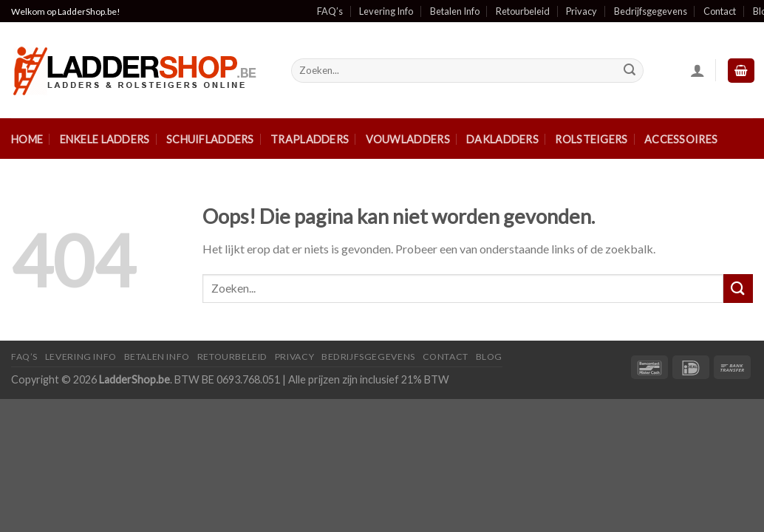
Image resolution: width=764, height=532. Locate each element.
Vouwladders (408, 139)
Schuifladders (210, 139)
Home (27, 139)
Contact (720, 11)
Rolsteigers (591, 139)
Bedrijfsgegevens (651, 11)
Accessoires (681, 139)
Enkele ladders (105, 139)
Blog (489, 357)
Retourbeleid (523, 11)
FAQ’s (330, 11)
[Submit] (630, 71)
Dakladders (502, 139)
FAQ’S (24, 357)
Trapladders (310, 139)
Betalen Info (455, 11)
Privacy (581, 11)
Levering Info (386, 11)
